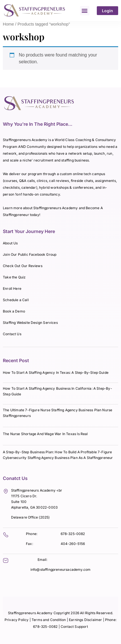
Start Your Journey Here (29, 231)
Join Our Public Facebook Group (30, 254)
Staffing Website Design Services (30, 323)
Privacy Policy (17, 620)
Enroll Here (12, 289)
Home (8, 24)
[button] (85, 11)
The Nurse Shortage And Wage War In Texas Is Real (45, 434)
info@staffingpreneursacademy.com (61, 569)
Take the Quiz (14, 277)
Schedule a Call (16, 300)
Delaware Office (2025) (30, 517)
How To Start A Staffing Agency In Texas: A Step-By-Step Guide (56, 373)
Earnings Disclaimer (86, 620)
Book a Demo (14, 311)
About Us (10, 243)
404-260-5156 (73, 544)
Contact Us (12, 334)
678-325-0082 (73, 534)
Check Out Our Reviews (23, 266)
